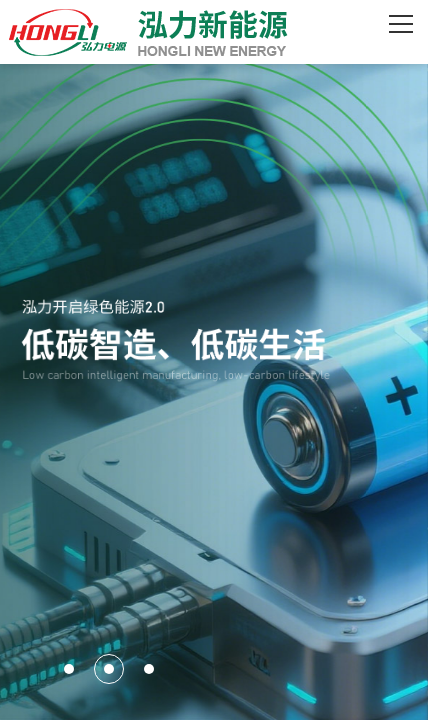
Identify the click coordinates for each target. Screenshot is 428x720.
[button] (69, 669)
